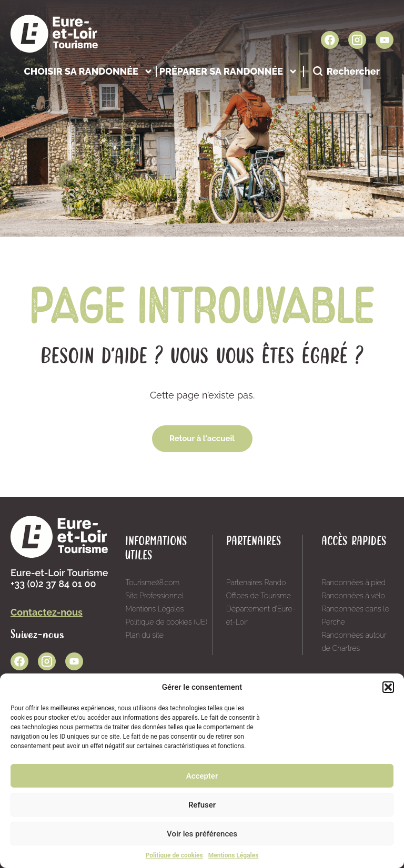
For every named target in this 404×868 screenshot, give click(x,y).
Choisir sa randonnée (88, 71)
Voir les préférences (202, 834)
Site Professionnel (154, 596)
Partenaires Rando (256, 583)
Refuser (202, 805)
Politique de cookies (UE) (166, 622)
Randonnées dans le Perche (355, 615)
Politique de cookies (174, 855)
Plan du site (144, 635)
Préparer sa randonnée (229, 71)
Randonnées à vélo (353, 596)
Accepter (202, 776)
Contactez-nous (47, 612)
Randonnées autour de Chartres (354, 642)
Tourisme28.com (152, 583)
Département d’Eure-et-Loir (261, 615)
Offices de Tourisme (259, 596)
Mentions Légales (234, 855)
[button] (388, 687)
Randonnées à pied (353, 583)
